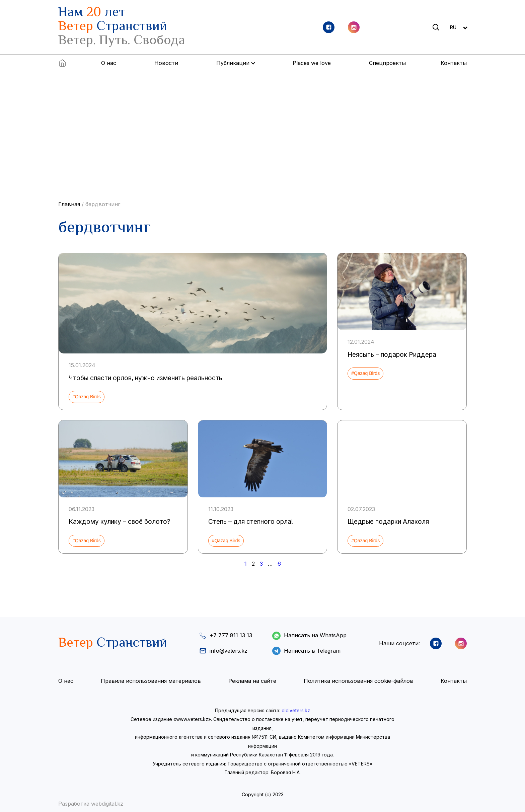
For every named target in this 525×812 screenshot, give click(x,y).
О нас (109, 63)
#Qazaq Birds (87, 397)
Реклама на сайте (252, 681)
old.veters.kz (296, 710)
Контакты (454, 63)
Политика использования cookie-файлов (358, 681)
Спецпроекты (387, 63)
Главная (69, 204)
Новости (166, 63)
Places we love (312, 63)
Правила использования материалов (151, 681)
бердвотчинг (103, 204)
